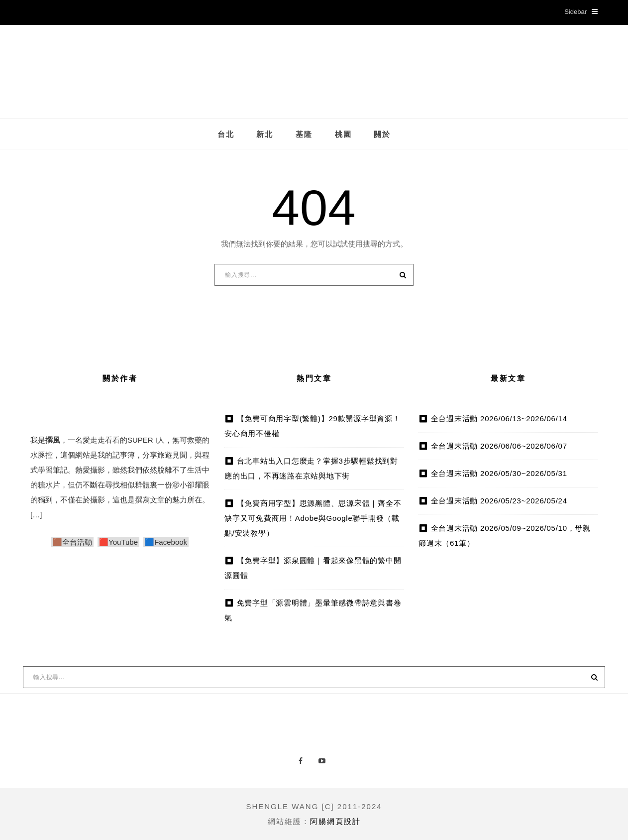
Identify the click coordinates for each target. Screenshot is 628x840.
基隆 (304, 134)
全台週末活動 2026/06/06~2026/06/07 (499, 446)
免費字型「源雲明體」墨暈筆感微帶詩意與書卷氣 (313, 610)
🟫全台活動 (72, 542)
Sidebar (581, 12)
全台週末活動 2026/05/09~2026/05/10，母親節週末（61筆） (505, 536)
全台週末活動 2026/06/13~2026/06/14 (499, 419)
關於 (382, 134)
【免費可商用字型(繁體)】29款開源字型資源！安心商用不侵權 (313, 426)
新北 (265, 134)
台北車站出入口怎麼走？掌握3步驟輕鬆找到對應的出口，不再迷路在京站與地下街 (311, 468)
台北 (226, 134)
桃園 (343, 134)
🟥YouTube (118, 542)
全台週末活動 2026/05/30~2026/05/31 (499, 473)
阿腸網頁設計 (335, 821)
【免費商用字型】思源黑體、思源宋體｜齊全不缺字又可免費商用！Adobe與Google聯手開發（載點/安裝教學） (313, 518)
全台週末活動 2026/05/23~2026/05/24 (499, 501)
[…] (36, 515)
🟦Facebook (166, 542)
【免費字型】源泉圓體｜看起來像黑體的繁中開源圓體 (313, 568)
